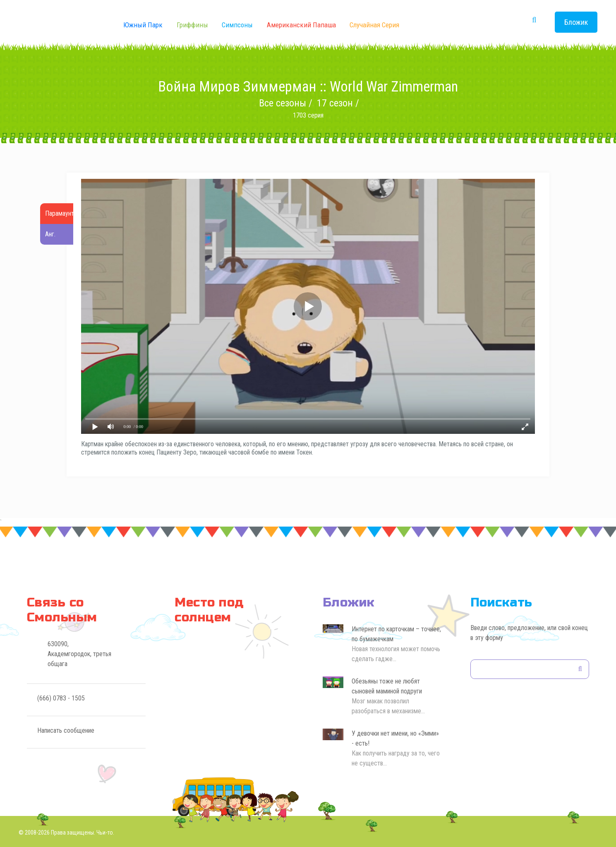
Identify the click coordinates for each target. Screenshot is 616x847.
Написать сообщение (66, 730)
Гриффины (192, 25)
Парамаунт (60, 213)
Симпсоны (237, 25)
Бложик (576, 22)
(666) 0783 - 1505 (61, 698)
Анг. (50, 234)
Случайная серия (374, 25)
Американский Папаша (301, 25)
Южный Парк (143, 25)
